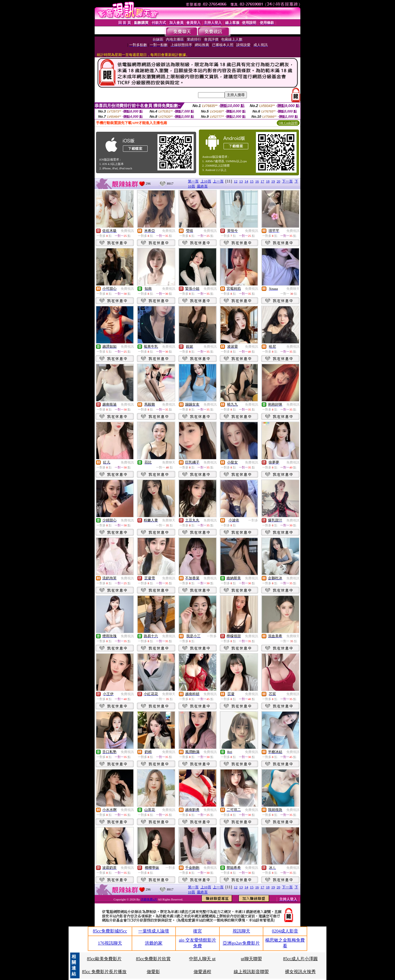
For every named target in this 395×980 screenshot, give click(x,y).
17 (262, 181)
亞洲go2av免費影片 (241, 943)
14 (246, 181)
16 (257, 181)
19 (273, 181)
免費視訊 (127, 231)
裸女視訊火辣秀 (300, 972)
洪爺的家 (154, 943)
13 (241, 181)
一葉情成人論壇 (154, 931)
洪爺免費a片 (149, 899)
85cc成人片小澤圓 (300, 959)
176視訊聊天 (110, 943)
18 (268, 181)
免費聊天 (293, 289)
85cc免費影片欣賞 (153, 959)
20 (279, 181)
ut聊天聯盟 (251, 959)
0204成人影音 (285, 931)
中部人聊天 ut (202, 959)
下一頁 (287, 181)
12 (236, 181)
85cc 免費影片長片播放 (104, 972)
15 (252, 181)
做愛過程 (202, 972)
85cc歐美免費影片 (104, 959)
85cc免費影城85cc (110, 931)
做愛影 (153, 972)
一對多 (253, 520)
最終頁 (202, 186)
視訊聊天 (241, 931)
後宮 (198, 931)
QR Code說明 (288, 123)
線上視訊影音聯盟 (251, 972)
